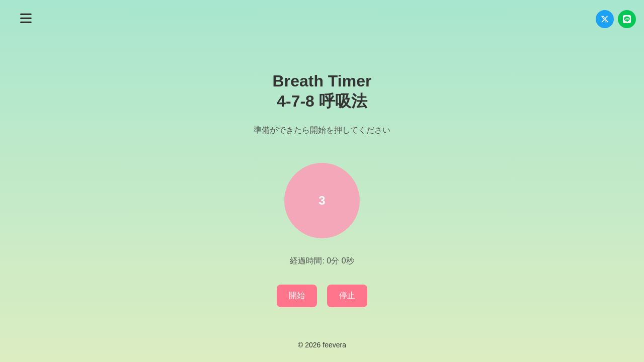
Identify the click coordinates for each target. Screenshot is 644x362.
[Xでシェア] (605, 19)
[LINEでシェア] (627, 19)
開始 (297, 295)
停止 (347, 295)
